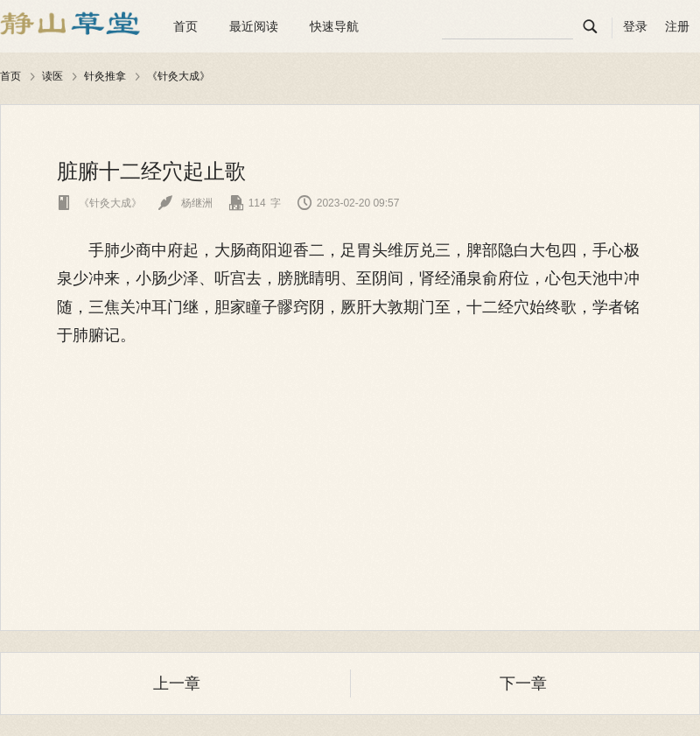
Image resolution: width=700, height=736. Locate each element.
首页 (185, 26)
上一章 (177, 683)
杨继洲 (185, 203)
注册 (677, 26)
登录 (635, 26)
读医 (52, 76)
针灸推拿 (105, 76)
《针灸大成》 (178, 76)
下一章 (523, 683)
